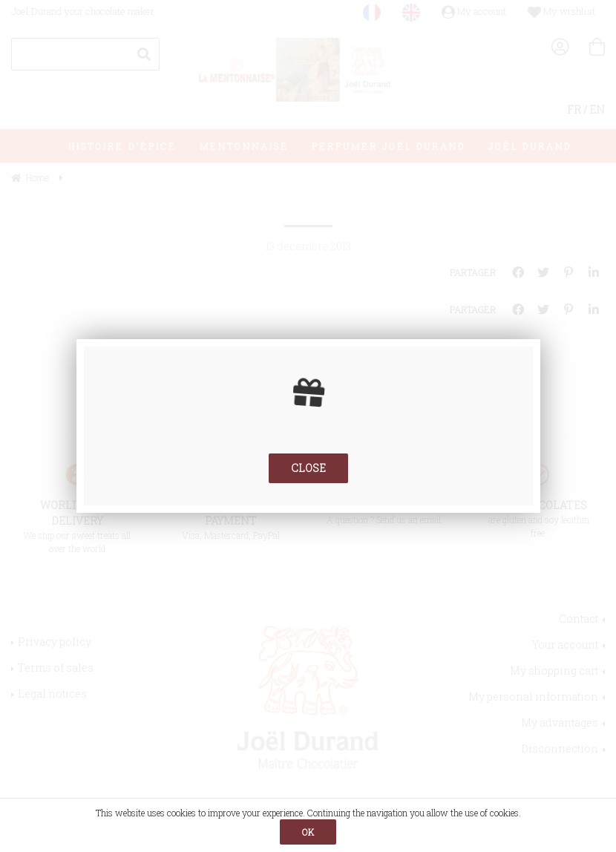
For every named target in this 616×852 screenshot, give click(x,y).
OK (308, 832)
